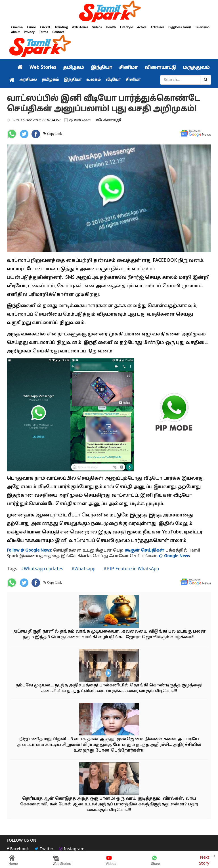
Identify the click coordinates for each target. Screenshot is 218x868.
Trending (61, 27)
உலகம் (94, 80)
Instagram (72, 849)
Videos (97, 27)
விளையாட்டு (160, 68)
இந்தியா (101, 68)
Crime (31, 27)
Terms (43, 32)
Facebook (18, 849)
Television (202, 27)
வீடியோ (113, 80)
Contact (58, 32)
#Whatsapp (83, 568)
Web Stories (80, 27)
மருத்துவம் (196, 68)
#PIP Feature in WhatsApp (131, 568)
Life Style (126, 27)
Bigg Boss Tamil (180, 27)
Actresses (157, 27)
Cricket (45, 27)
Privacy (29, 32)
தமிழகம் (74, 68)
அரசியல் (28, 80)
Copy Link (54, 134)
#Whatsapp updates (42, 568)
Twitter (44, 849)
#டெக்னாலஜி (108, 120)
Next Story (205, 860)
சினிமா (128, 68)
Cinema (17, 27)
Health (111, 27)
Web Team (82, 120)
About (15, 32)
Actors (142, 27)
